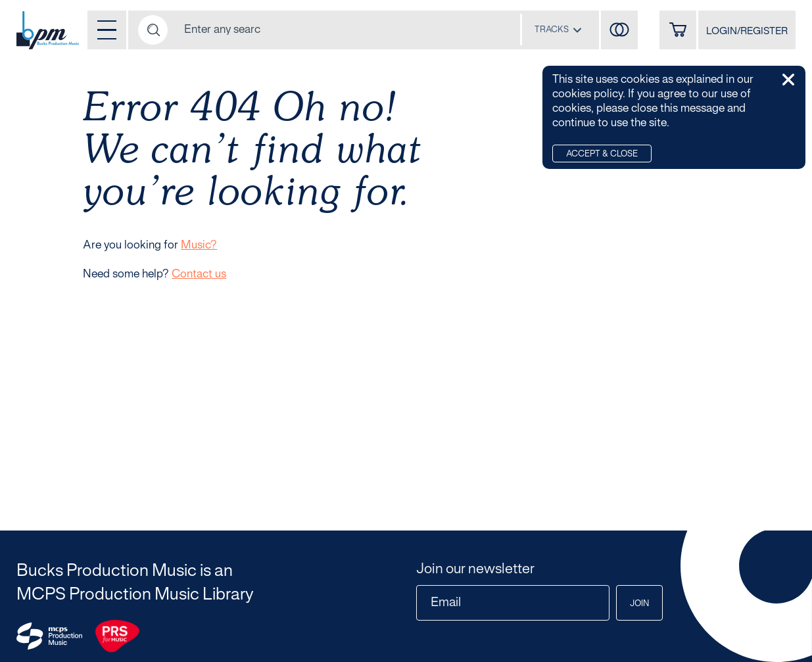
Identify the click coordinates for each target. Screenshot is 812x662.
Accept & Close (602, 154)
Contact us (199, 274)
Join (639, 604)
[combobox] (558, 30)
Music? (199, 245)
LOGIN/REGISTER (747, 32)
